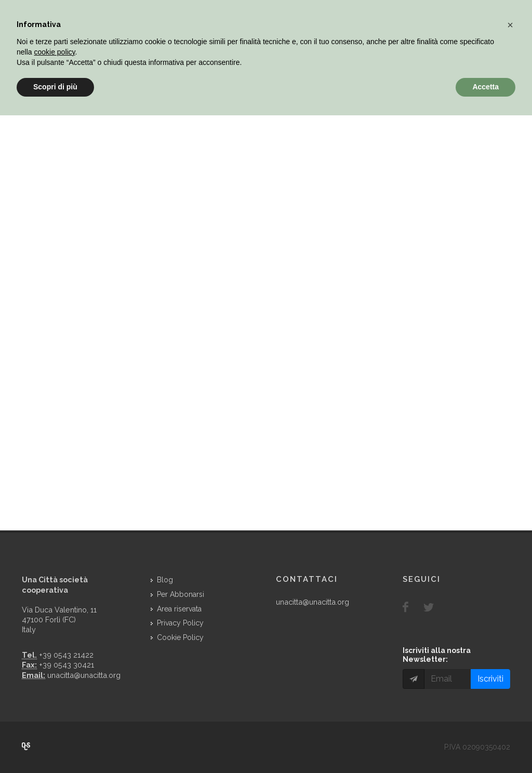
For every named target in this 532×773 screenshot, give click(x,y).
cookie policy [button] (54, 52)
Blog (165, 580)
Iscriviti (490, 679)
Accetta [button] (486, 87)
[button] (510, 25)
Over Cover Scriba (26, 747)
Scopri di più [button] (55, 87)
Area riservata (179, 609)
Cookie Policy (180, 637)
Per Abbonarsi (181, 594)
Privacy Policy (180, 623)
